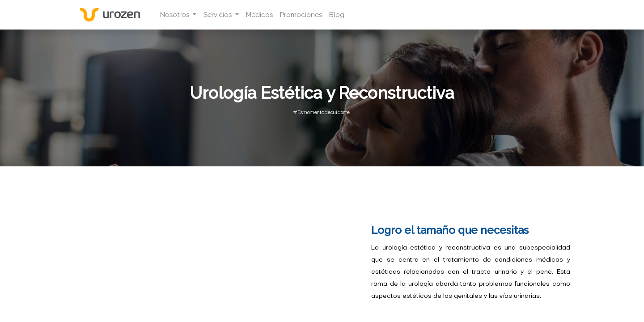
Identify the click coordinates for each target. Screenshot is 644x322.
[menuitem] (259, 15)
